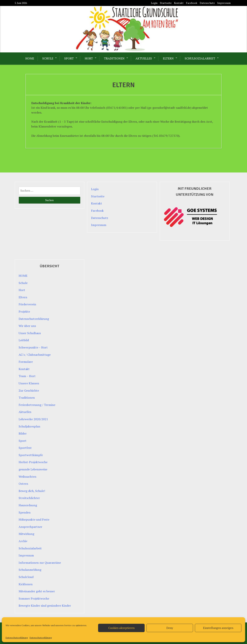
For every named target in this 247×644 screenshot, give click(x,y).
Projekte (24, 311)
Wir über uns (27, 326)
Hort (89, 58)
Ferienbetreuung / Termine (37, 405)
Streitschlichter (29, 498)
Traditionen (114, 58)
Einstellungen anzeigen (218, 628)
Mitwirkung (26, 534)
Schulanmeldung (30, 570)
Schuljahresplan (29, 426)
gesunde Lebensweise (33, 469)
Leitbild (24, 340)
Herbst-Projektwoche (33, 462)
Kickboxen (26, 584)
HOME (30, 58)
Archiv (23, 541)
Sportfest (25, 448)
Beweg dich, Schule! (32, 491)
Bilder (23, 433)
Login (154, 3)
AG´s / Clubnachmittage (35, 355)
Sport (69, 58)
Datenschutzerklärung (17, 638)
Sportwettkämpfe (31, 455)
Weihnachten (27, 477)
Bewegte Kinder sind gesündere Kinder (45, 606)
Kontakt (179, 3)
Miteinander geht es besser (37, 591)
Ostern (23, 484)
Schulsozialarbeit (200, 58)
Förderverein (27, 304)
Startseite (166, 3)
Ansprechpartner (30, 527)
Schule (48, 58)
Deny (170, 628)
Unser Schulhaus (30, 333)
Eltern (168, 58)
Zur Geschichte (29, 390)
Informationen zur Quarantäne (40, 563)
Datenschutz (207, 3)
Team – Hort (27, 376)
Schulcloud (26, 577)
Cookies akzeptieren (121, 628)
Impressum (224, 3)
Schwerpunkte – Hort (33, 347)
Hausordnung (28, 505)
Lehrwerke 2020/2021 (33, 419)
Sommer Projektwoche (34, 598)
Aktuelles (144, 58)
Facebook (192, 3)
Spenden (25, 512)
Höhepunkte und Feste (34, 519)
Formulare (26, 362)
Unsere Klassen (29, 383)
